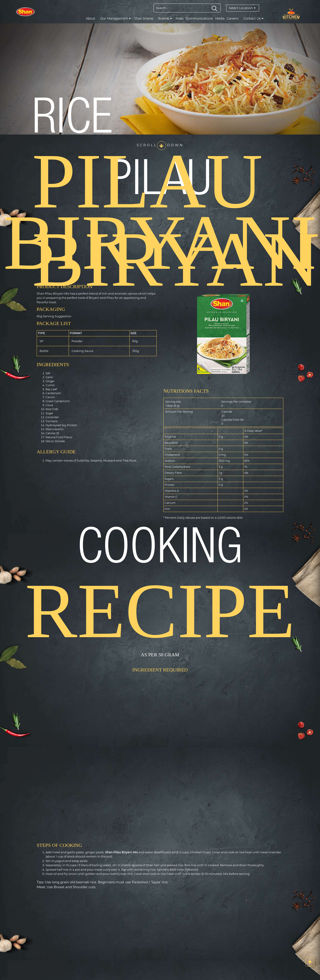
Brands (165, 18)
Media (220, 18)
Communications (199, 18)
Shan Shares (144, 18)
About (91, 18)
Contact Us (253, 18)
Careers (233, 18)
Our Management (115, 18)
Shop (180, 18)
